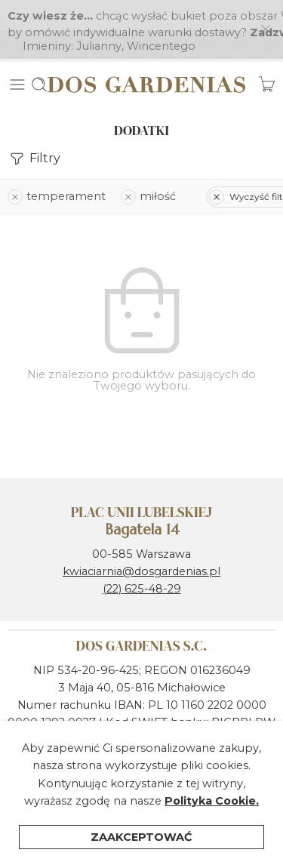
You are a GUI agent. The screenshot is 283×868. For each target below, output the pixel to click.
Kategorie (165, 845)
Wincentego (161, 16)
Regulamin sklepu (225, 762)
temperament (57, 166)
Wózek (241, 845)
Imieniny (47, 16)
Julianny (99, 16)
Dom (36, 845)
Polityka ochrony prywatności (90, 779)
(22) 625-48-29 (142, 559)
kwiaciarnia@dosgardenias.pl (141, 541)
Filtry (34, 129)
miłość (148, 166)
